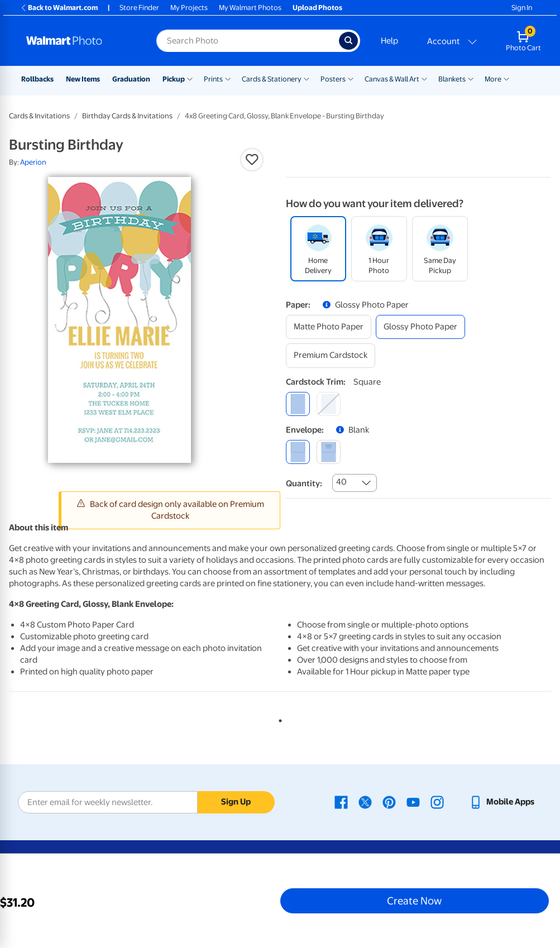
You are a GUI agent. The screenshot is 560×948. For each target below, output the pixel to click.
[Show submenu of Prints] (228, 78)
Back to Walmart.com (59, 8)
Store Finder (139, 8)
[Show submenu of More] (506, 78)
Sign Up (236, 802)
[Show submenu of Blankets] (471, 78)
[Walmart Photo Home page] (79, 41)
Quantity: (304, 483)
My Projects (189, 8)
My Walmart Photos (250, 8)
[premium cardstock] (331, 355)
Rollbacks (37, 79)
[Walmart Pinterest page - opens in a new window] (389, 802)
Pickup (174, 79)
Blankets (452, 79)
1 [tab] (278, 719)
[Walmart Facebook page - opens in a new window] (341, 802)
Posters (333, 79)
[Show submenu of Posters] (351, 78)
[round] (329, 404)
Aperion (33, 162)
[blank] (298, 452)
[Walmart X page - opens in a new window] (365, 802)
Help (389, 41)
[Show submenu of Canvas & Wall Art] (424, 78)
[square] (298, 404)
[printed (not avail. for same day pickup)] (329, 452)
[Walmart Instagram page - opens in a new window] (437, 802)
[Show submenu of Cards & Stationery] (307, 78)
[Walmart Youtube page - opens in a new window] (413, 802)
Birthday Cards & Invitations (127, 116)
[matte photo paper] (329, 327)
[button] (252, 160)
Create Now (414, 901)
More (493, 79)
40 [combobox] (341, 482)
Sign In (522, 8)
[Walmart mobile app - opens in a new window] (502, 802)
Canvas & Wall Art (392, 79)
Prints (213, 79)
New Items (83, 79)
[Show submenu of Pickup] (190, 78)
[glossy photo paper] (420, 327)
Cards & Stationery (272, 79)
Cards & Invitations (39, 116)
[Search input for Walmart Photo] (248, 41)
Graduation (131, 79)
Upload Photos (317, 8)
